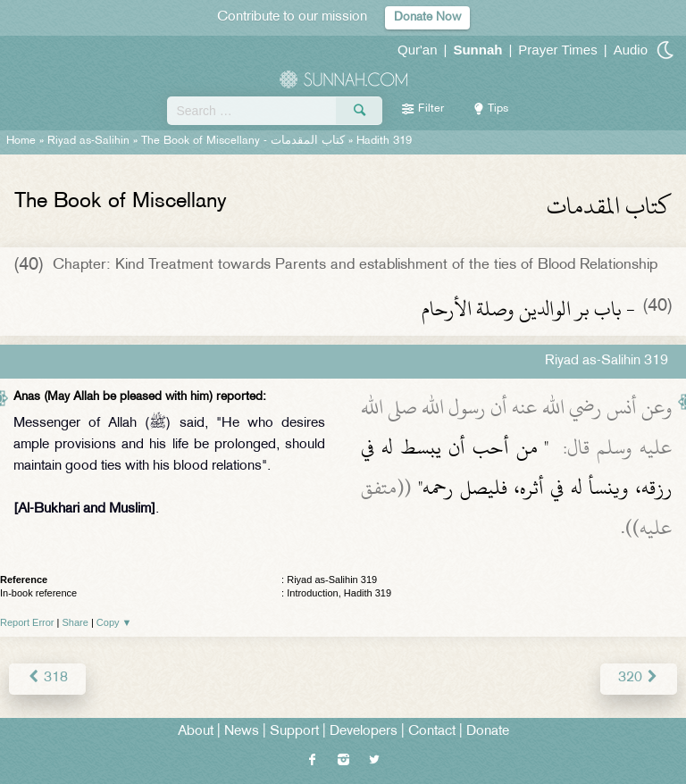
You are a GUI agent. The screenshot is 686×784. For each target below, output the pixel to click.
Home (21, 141)
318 (47, 678)
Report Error (27, 622)
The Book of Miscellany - (243, 141)
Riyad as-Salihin (88, 141)
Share (75, 622)
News (242, 732)
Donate (488, 732)
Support (294, 732)
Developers (364, 732)
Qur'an (418, 50)
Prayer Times (557, 50)
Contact (432, 732)
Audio (631, 50)
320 (639, 678)
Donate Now (427, 17)
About (196, 732)
